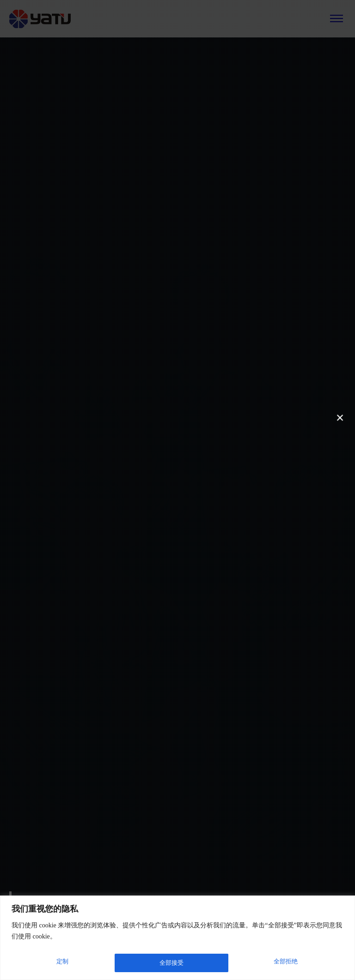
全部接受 (287, 963)
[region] (177, 939)
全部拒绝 (171, 963)
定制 (61, 963)
